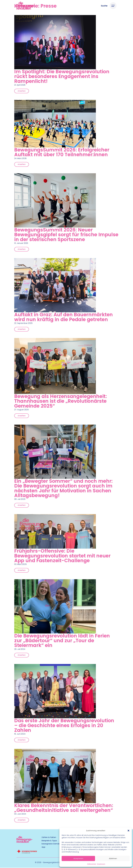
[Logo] (26, 6)
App (43, 847)
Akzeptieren (78, 858)
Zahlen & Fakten (49, 838)
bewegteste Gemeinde (52, 844)
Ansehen (22, 91)
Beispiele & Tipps (49, 841)
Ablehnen (113, 858)
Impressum (101, 864)
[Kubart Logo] (24, 842)
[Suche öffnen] (104, 6)
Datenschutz (92, 864)
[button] (128, 831)
